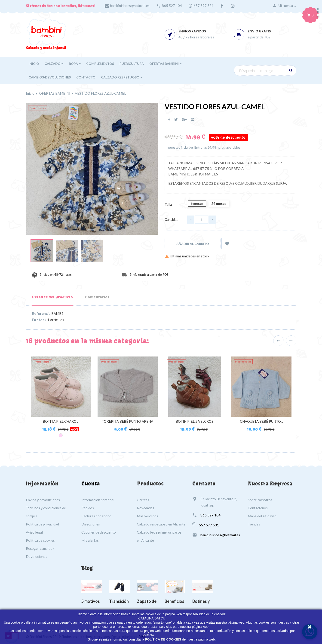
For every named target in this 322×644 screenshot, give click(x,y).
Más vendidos (147, 516)
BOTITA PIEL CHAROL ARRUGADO (61, 424)
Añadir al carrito (193, 244)
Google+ (184, 120)
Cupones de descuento (99, 532)
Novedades (146, 508)
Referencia (41, 313)
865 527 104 (172, 6)
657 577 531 (204, 6)
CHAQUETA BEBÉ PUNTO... (261, 421)
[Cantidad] (202, 220)
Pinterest (193, 120)
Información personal (98, 500)
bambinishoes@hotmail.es (130, 6)
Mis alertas (90, 540)
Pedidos (88, 508)
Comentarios (97, 297)
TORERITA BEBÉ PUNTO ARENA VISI (127, 424)
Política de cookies (40, 540)
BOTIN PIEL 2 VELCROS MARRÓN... (195, 424)
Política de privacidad (42, 524)
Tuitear (176, 120)
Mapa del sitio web (262, 516)
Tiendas (254, 524)
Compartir (169, 120)
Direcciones (91, 524)
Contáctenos (258, 508)
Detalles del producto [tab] (52, 297)
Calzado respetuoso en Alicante (161, 524)
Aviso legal (34, 532)
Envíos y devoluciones (43, 500)
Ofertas (143, 500)
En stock (39, 320)
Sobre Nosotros (260, 500)
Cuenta (91, 484)
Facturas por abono (96, 516)
